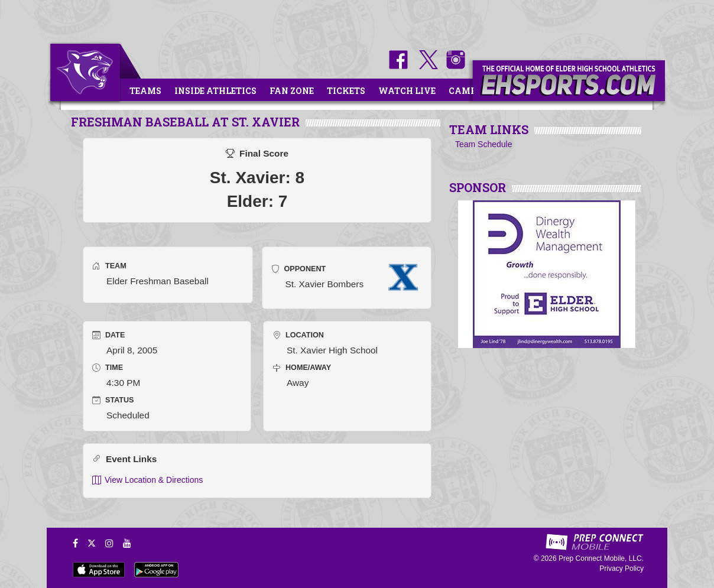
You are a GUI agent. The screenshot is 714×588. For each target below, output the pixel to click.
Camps (465, 91)
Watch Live (407, 91)
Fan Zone (292, 91)
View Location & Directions (147, 480)
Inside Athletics (215, 91)
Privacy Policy (621, 568)
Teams (145, 91)
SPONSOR (478, 187)
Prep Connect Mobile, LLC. (601, 558)
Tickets (346, 91)
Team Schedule (484, 144)
